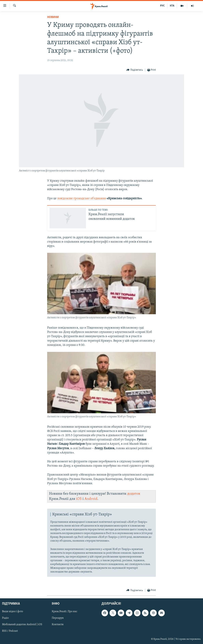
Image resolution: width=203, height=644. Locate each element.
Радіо (5, 618)
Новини (53, 17)
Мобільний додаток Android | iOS (22, 625)
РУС (162, 6)
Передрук (58, 618)
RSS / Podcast (10, 631)
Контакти (58, 625)
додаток (134, 494)
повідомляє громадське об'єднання (82, 199)
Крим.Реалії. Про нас (65, 612)
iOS (79, 499)
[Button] (135, 70)
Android (91, 499)
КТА (172, 6)
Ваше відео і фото (13, 612)
